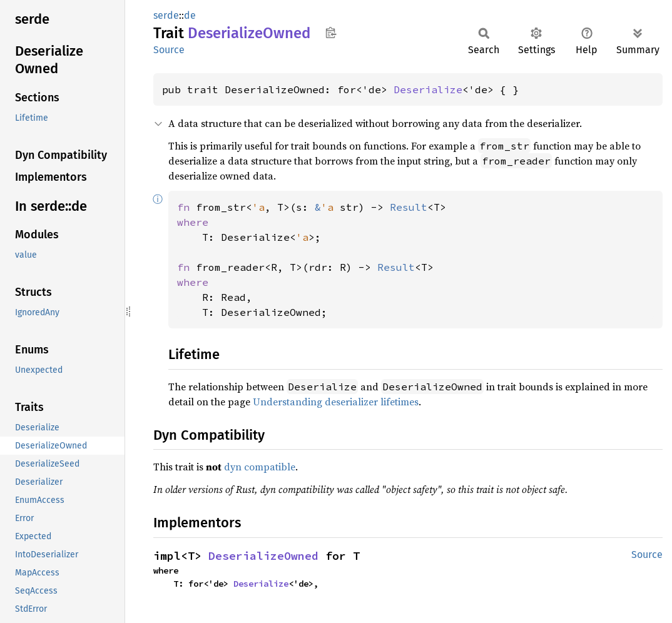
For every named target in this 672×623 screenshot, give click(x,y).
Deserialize (428, 89)
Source (169, 50)
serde (166, 15)
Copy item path (331, 33)
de (190, 15)
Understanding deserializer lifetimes (336, 402)
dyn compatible (260, 467)
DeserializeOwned (263, 556)
